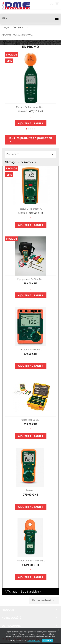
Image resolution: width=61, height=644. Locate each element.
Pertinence (30, 154)
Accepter (47, 640)
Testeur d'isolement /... (30, 209)
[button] (26, 129)
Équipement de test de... (31, 279)
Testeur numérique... (31, 349)
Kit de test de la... (30, 420)
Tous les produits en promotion (30, 140)
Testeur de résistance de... (30, 561)
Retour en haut (44, 600)
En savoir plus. (34, 640)
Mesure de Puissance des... (31, 107)
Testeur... (30, 490)
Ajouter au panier (31, 123)
